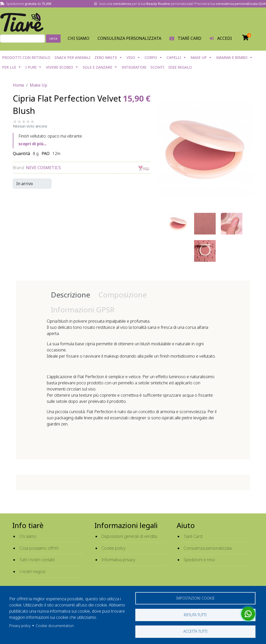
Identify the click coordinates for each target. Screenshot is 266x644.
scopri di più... (32, 144)
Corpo (151, 57)
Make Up (199, 57)
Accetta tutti (195, 631)
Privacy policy (20, 625)
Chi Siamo (79, 38)
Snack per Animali (72, 57)
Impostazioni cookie (195, 598)
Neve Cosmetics (43, 168)
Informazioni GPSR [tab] (83, 310)
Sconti (157, 67)
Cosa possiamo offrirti (39, 548)
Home (18, 85)
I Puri (31, 67)
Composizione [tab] (122, 295)
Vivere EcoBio (60, 67)
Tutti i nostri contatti (37, 560)
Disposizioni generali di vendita (129, 536)
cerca (53, 38)
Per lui (9, 67)
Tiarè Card (193, 536)
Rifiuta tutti (195, 615)
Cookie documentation (55, 625)
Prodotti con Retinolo (26, 57)
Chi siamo (28, 536)
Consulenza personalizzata (129, 38)
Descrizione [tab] (70, 295)
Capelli (174, 57)
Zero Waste (106, 57)
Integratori (134, 67)
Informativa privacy (118, 560)
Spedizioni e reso (199, 560)
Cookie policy (113, 548)
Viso (131, 57)
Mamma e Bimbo (232, 57)
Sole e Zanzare (97, 67)
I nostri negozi (32, 572)
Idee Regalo (180, 67)
